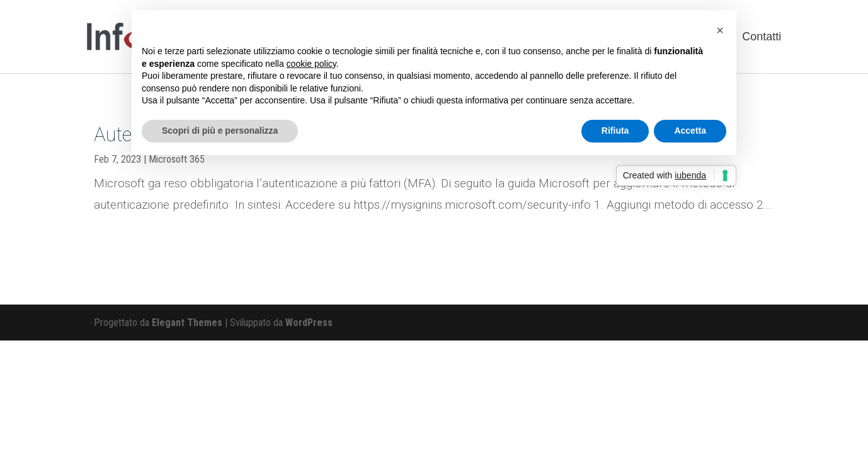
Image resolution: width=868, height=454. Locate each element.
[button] (720, 30)
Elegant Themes (187, 323)
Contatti (762, 37)
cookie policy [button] (311, 64)
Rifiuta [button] (615, 131)
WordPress (309, 323)
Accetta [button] (690, 131)
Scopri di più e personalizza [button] (220, 131)
